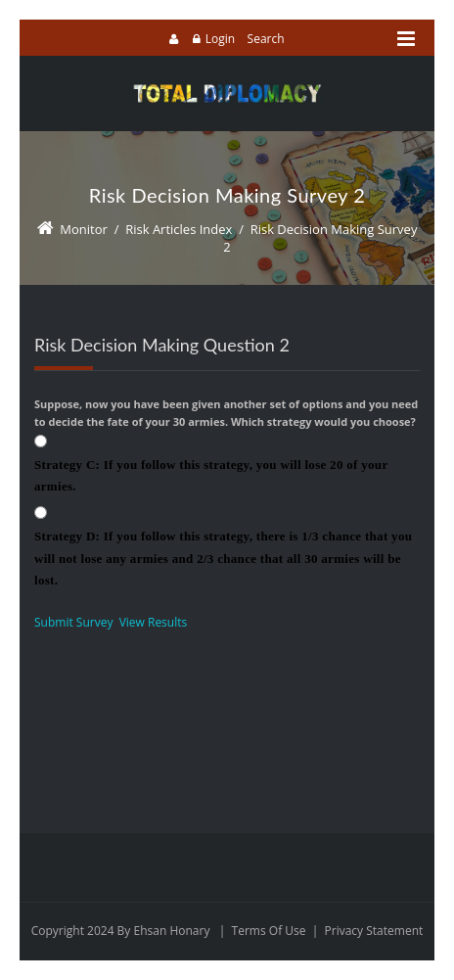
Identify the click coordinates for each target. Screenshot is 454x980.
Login (220, 39)
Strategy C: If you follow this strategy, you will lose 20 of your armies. (211, 475)
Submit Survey (73, 622)
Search (266, 39)
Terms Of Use (269, 931)
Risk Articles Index (179, 229)
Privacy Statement (374, 931)
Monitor (84, 229)
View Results (154, 622)
